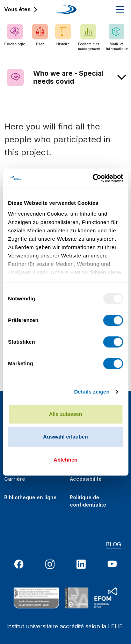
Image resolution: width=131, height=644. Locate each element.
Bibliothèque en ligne (30, 497)
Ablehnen (65, 460)
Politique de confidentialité (88, 499)
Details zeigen (92, 392)
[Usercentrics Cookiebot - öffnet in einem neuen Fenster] (93, 178)
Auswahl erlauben (65, 437)
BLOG (114, 544)
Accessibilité (86, 479)
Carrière (15, 479)
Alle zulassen (65, 414)
